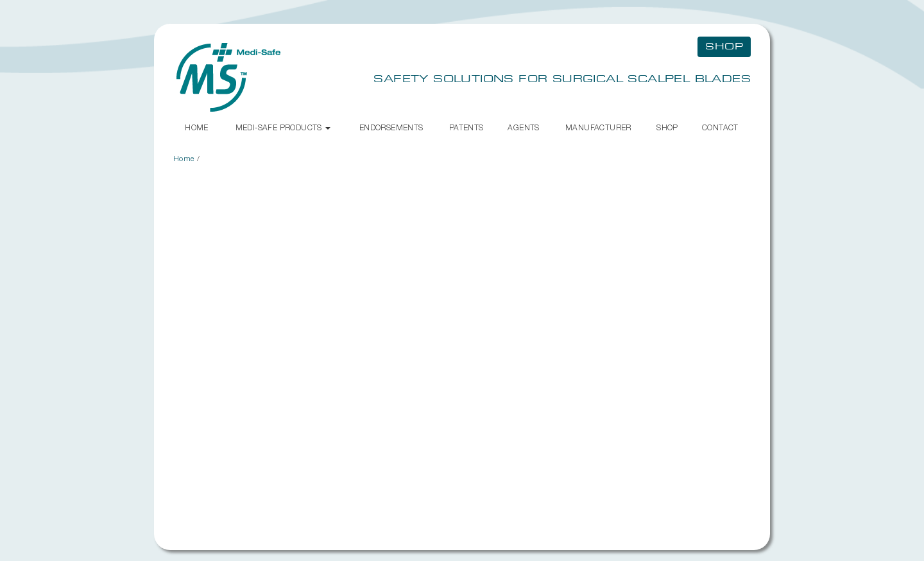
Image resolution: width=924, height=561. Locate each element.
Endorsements (391, 127)
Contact (720, 127)
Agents (523, 127)
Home (197, 127)
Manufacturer (598, 127)
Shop (667, 127)
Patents (466, 127)
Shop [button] (724, 47)
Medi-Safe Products (283, 127)
